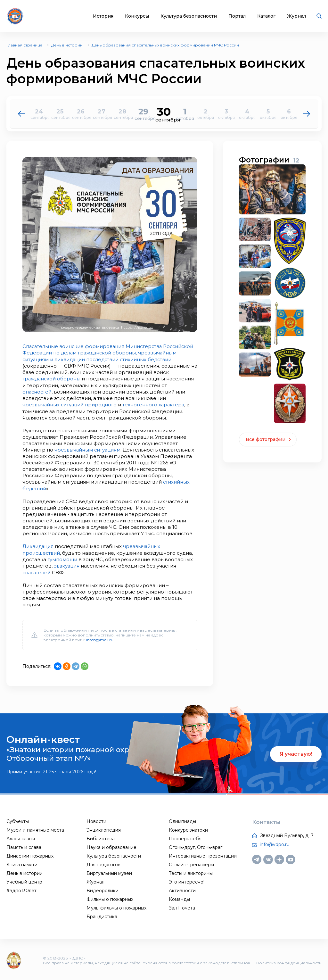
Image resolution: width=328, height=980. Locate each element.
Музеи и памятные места (35, 828)
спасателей (37, 571)
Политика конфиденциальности (289, 961)
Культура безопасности (189, 16)
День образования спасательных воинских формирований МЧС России (165, 45)
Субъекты (18, 819)
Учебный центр (24, 880)
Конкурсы (137, 16)
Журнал (296, 16)
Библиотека (101, 837)
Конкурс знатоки (188, 828)
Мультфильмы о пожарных (116, 906)
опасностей (37, 391)
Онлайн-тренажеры (191, 863)
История (103, 16)
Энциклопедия (104, 828)
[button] (307, 114)
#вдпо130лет (21, 889)
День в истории (67, 45)
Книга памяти (22, 863)
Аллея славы (21, 837)
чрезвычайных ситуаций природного (70, 404)
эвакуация (67, 564)
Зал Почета (182, 906)
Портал (237, 16)
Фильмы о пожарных (110, 897)
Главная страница (24, 45)
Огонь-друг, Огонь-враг (196, 845)
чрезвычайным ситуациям (88, 449)
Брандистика (102, 915)
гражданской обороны (69, 378)
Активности (182, 889)
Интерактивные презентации (203, 854)
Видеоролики (102, 889)
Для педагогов (103, 863)
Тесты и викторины (191, 871)
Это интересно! (187, 880)
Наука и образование (111, 845)
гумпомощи (62, 558)
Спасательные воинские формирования (74, 346)
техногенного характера (156, 404)
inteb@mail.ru (100, 638)
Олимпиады (182, 819)
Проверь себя (185, 837)
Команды (179, 897)
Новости (96, 819)
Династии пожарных (30, 854)
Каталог (266, 16)
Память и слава (24, 845)
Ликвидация (38, 545)
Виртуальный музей (109, 871)
